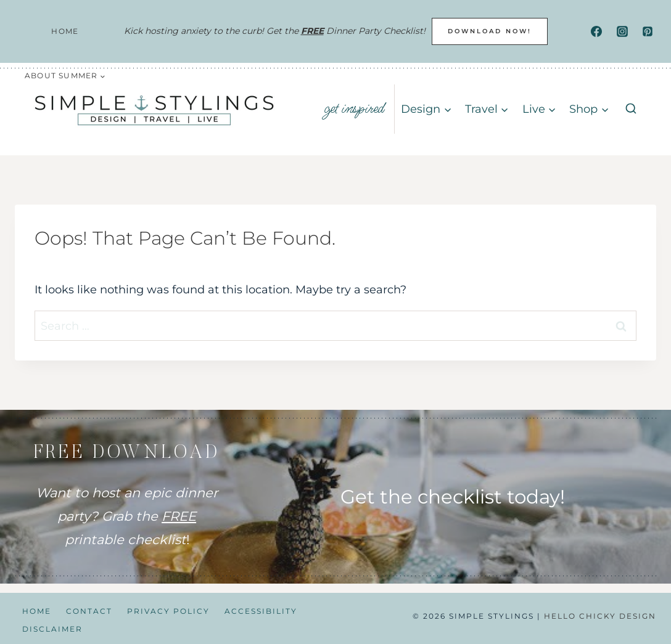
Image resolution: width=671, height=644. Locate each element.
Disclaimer (52, 629)
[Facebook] (596, 31)
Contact (89, 611)
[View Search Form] (631, 109)
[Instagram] (622, 31)
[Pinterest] (648, 31)
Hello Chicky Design (600, 616)
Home (65, 31)
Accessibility (261, 611)
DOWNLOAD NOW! (490, 31)
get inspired (354, 109)
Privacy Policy (168, 611)
